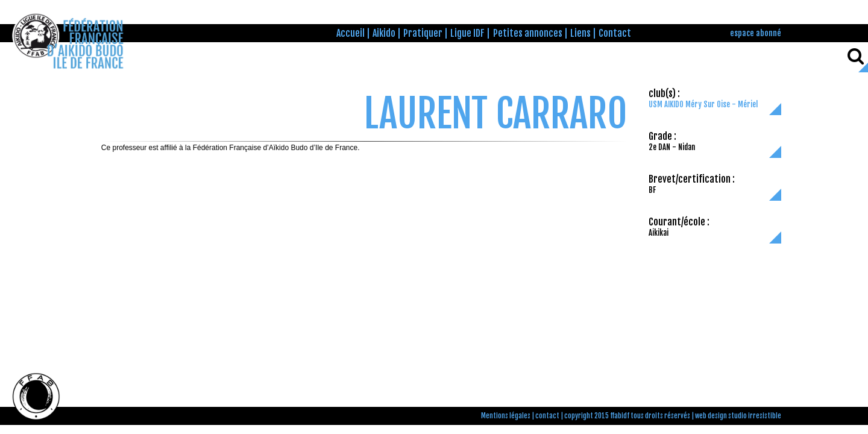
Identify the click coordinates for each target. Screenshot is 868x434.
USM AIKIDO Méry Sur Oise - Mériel (703, 104)
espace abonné (756, 33)
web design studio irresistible (738, 416)
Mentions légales (506, 416)
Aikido (384, 33)
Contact (615, 33)
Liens (580, 33)
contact (547, 416)
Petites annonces (528, 33)
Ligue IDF (467, 33)
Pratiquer (423, 33)
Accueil (351, 33)
